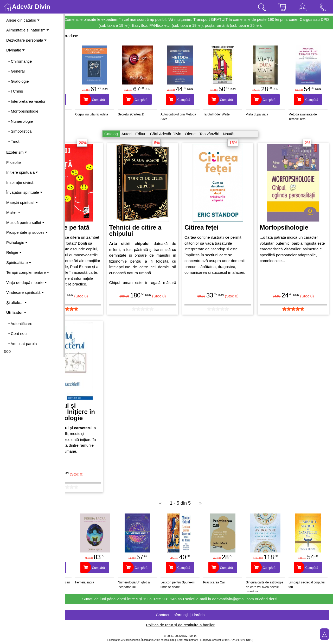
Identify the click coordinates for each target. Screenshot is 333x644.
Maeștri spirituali (22, 202)
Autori (145, 134)
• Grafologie (19, 81)
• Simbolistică (20, 131)
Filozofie (14, 162)
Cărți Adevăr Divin (184, 134)
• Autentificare (20, 324)
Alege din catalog (23, 20)
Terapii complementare (28, 272)
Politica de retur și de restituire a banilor (199, 625)
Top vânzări (228, 134)
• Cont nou (17, 333)
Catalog (130, 134)
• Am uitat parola (23, 344)
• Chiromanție (20, 61)
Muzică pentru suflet (25, 222)
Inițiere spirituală (22, 172)
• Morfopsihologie (23, 111)
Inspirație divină (20, 182)
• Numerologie (21, 121)
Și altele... (17, 303)
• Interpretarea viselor (27, 101)
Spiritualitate (19, 262)
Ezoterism (17, 152)
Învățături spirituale (24, 192)
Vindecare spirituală (25, 292)
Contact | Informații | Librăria (199, 615)
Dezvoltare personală (26, 40)
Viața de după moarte (27, 282)
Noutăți (248, 134)
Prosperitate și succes (27, 232)
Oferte (209, 134)
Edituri (160, 134)
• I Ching (16, 91)
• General (17, 71)
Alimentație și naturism (28, 30)
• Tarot (14, 141)
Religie (14, 252)
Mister (13, 212)
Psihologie (17, 242)
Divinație (15, 50)
